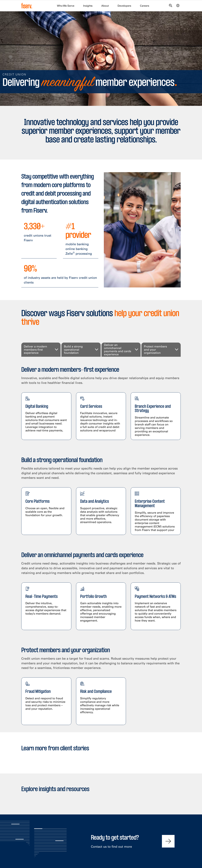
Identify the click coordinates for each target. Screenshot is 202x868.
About (105, 6)
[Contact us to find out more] (168, 841)
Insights (88, 6)
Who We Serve (66, 6)
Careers (145, 6)
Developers (124, 6)
